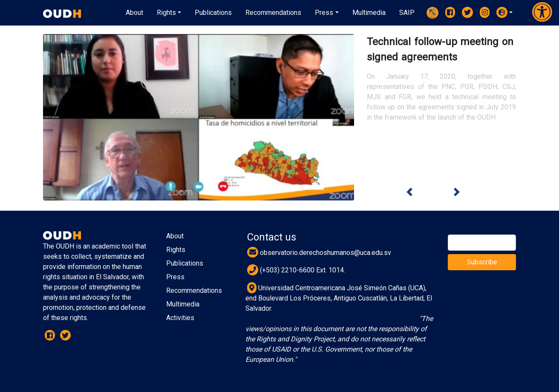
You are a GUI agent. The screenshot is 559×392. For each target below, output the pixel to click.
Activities (180, 318)
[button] (504, 12)
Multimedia (183, 304)
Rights (176, 250)
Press (175, 277)
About (175, 236)
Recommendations (194, 290)
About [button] (134, 13)
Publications (185, 263)
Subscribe (482, 262)
